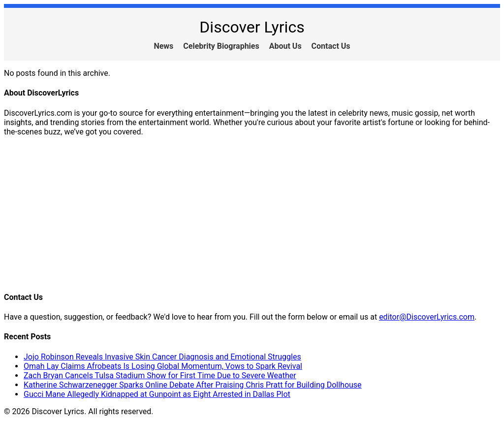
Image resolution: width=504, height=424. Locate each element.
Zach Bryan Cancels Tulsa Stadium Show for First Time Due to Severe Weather (160, 375)
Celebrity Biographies (221, 46)
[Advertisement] (252, 213)
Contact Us (331, 46)
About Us (285, 46)
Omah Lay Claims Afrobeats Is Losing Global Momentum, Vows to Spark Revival (163, 366)
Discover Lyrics (252, 27)
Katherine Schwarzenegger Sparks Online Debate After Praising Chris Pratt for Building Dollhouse (193, 385)
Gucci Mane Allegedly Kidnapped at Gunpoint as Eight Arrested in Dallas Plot (157, 394)
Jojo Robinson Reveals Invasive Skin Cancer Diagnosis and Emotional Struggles (162, 357)
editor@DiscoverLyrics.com (427, 317)
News (163, 46)
